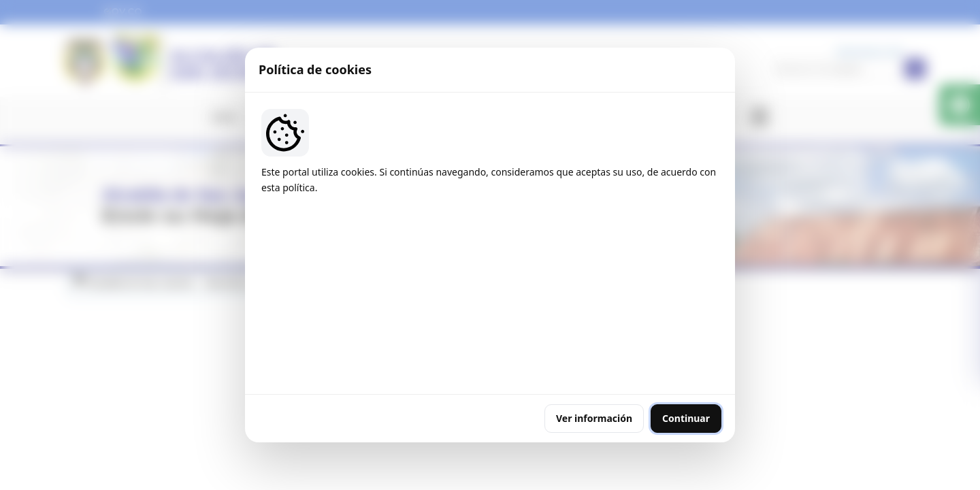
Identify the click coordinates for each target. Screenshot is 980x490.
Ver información (594, 335)
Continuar (686, 335)
